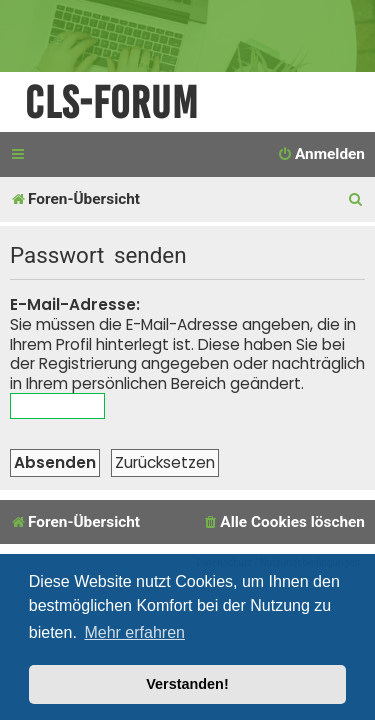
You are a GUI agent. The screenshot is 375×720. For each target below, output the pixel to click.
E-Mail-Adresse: (75, 304)
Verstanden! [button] (187, 684)
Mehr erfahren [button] (134, 632)
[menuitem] (321, 155)
